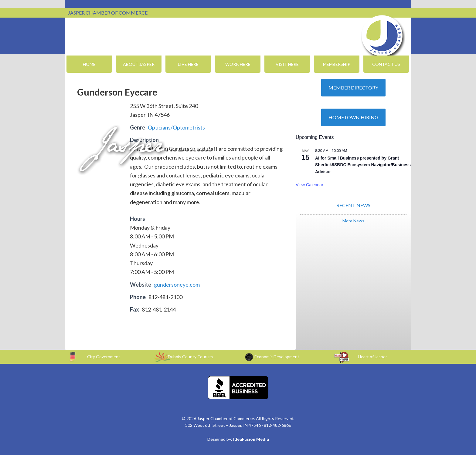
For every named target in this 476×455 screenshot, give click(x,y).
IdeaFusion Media (251, 439)
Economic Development (277, 357)
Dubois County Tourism (190, 357)
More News (353, 221)
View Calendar (309, 185)
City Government (104, 357)
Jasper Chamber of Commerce (382, 36)
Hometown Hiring (353, 117)
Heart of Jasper (372, 357)
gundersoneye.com (177, 285)
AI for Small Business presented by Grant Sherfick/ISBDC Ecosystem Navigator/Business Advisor (363, 165)
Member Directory (353, 88)
